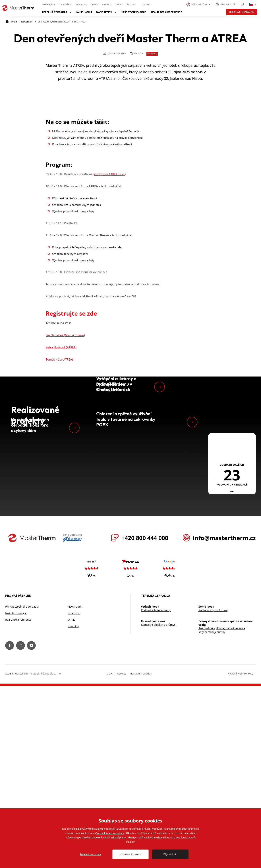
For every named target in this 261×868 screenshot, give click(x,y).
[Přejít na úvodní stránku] (18, 8)
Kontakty (146, 4)
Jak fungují (84, 12)
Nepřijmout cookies (130, 854)
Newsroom (49, 4)
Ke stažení (66, 4)
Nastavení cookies (91, 854)
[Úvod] (14, 22)
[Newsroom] (27, 22)
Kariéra (107, 4)
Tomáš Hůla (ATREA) (59, 468)
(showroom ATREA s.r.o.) (109, 283)
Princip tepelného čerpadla (22, 788)
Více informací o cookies (110, 833)
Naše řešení (106, 12)
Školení (132, 4)
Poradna (81, 4)
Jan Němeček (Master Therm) (65, 444)
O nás (94, 4)
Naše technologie (133, 12)
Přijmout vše (170, 854)
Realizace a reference (18, 801)
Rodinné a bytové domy (156, 792)
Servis (119, 4)
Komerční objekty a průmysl (159, 806)
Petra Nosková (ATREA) (61, 456)
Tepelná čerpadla (57, 12)
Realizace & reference (166, 12)
